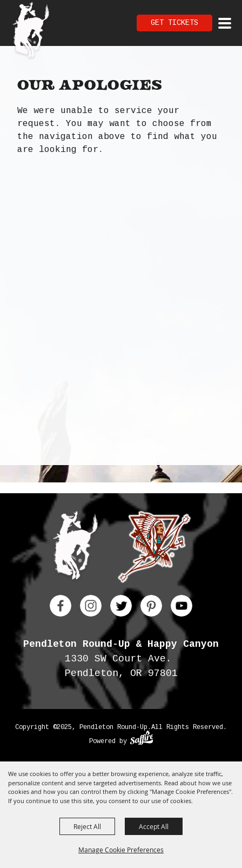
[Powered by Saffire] (142, 739)
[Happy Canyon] (154, 549)
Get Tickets (174, 23)
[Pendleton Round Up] (31, 31)
